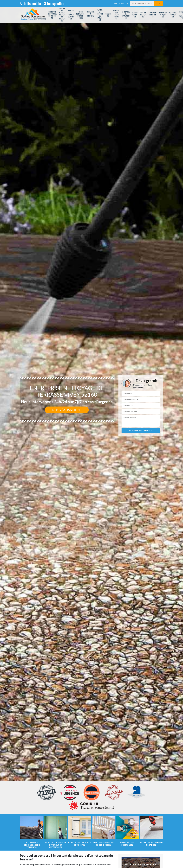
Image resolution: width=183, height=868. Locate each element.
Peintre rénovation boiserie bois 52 (80, 15)
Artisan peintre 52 (135, 15)
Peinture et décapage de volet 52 (71, 15)
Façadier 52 (108, 15)
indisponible (30, 3)
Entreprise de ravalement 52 (126, 15)
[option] (91, 434)
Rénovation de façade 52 (163, 15)
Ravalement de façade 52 (153, 15)
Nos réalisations (67, 410)
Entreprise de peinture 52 (90, 15)
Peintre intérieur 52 (143, 15)
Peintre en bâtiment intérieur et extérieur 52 (62, 15)
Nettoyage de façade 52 (173, 15)
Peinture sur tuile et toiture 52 (116, 15)
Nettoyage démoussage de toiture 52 (52, 15)
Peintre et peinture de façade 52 (100, 15)
